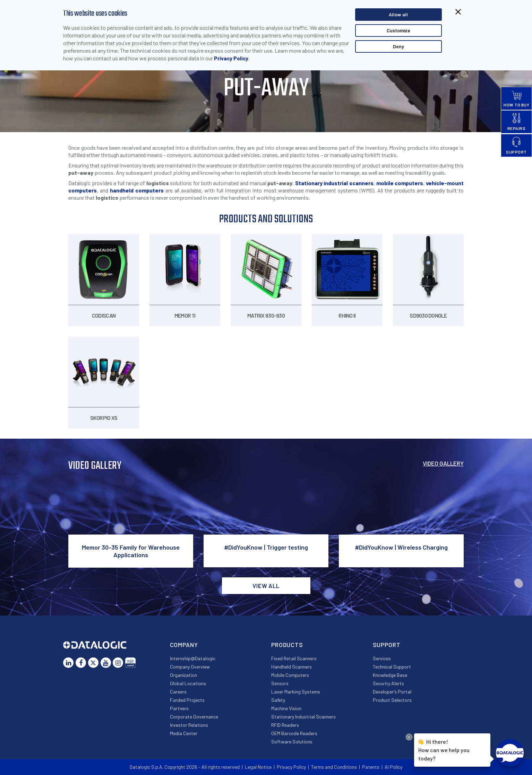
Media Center (184, 733)
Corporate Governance (194, 717)
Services (382, 658)
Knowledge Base (390, 675)
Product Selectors (392, 700)
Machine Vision (286, 708)
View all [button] (266, 586)
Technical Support (392, 667)
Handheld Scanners (291, 667)
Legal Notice (258, 767)
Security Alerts (388, 683)
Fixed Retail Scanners (294, 658)
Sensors (280, 683)
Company (184, 645)
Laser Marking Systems (296, 692)
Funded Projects (187, 700)
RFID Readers (285, 725)
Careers (178, 692)
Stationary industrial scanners (334, 183)
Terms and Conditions (334, 767)
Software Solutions (292, 742)
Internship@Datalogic (193, 658)
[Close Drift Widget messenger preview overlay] (409, 737)
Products (287, 645)
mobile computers (400, 183)
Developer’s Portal (392, 692)
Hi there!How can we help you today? (444, 749)
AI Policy (393, 767)
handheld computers (137, 190)
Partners (179, 708)
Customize (398, 30)
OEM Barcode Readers (294, 733)
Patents (371, 767)
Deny (398, 46)
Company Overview (190, 667)
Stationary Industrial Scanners (303, 717)
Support (387, 645)
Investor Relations (189, 725)
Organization (183, 675)
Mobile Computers (290, 675)
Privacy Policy (231, 58)
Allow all (398, 14)
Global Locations (188, 683)
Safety (278, 700)
